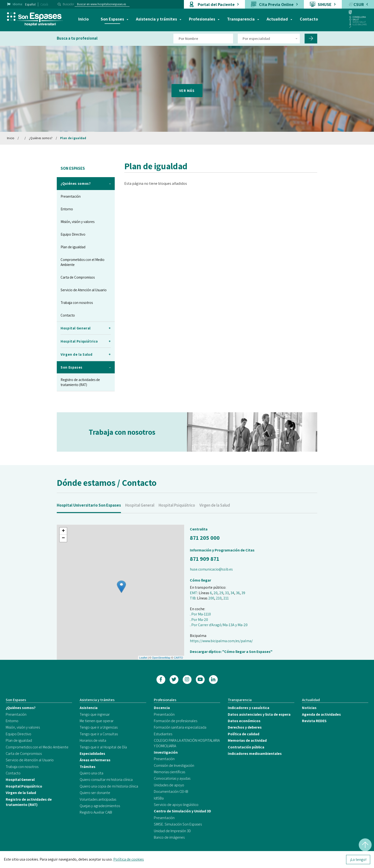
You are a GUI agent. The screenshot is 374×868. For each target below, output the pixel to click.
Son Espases (112, 19)
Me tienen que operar (97, 721)
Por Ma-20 (200, 620)
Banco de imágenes (169, 837)
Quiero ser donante (95, 793)
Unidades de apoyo (169, 785)
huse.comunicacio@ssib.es (211, 569)
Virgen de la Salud (215, 514)
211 (226, 598)
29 (221, 593)
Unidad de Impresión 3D (172, 831)
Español (30, 4)
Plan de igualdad (73, 138)
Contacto (309, 19)
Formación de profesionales (176, 721)
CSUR (359, 4)
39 (243, 593)
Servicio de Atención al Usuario (84, 290)
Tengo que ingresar (95, 714)
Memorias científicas (169, 772)
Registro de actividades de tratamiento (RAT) (80, 382)
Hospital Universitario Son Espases (89, 514)
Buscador (68, 4)
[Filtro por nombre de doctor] (203, 39)
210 (219, 598)
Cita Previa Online (276, 4)
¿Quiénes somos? (41, 138)
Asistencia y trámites (156, 19)
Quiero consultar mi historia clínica (106, 780)
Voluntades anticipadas (98, 799)
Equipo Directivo (73, 234)
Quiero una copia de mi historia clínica (109, 786)
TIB (193, 598)
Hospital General (140, 514)
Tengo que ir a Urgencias (99, 727)
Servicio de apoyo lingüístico (176, 805)
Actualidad (277, 19)
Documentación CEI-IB (171, 791)
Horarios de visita (93, 740)
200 (211, 598)
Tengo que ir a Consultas (99, 734)
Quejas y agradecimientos (100, 806)
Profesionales (202, 19)
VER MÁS (187, 91)
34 (232, 593)
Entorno (67, 209)
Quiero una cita (91, 773)
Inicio (83, 19)
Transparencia (241, 19)
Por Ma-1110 (201, 614)
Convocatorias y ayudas (172, 778)
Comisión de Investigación (174, 765)
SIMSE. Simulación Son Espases (178, 824)
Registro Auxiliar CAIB (96, 812)
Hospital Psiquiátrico (177, 514)
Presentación (71, 196)
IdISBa (159, 798)
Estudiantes (163, 734)
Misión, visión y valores (78, 222)
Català (44, 4)
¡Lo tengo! (358, 860)
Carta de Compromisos (78, 277)
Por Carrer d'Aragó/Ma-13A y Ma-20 (219, 625)
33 (227, 593)
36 (238, 593)
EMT (194, 593)
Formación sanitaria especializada (180, 727)
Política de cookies (129, 859)
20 (216, 593)
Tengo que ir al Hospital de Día (103, 747)
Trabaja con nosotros (77, 303)
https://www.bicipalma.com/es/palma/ (221, 641)
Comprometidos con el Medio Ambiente (83, 262)
